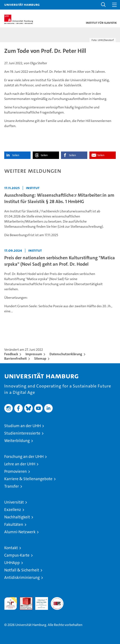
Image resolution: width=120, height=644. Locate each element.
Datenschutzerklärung (66, 354)
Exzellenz (13, 510)
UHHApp (12, 563)
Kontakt (11, 548)
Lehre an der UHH (20, 464)
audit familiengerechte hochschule (11, 603)
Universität (14, 502)
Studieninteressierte (22, 433)
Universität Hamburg (22, 4)
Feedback (11, 354)
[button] (103, 5)
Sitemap (40, 358)
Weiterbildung (17, 441)
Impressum (34, 354)
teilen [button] (16, 155)
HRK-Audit (39, 602)
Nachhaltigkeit (17, 517)
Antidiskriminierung (22, 577)
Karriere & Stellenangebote (28, 479)
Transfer (12, 486)
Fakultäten (14, 524)
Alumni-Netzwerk (20, 532)
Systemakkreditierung (57, 599)
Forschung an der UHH (24, 457)
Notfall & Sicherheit (22, 570)
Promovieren (16, 471)
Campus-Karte (17, 555)
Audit (24, 599)
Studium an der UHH (23, 426)
